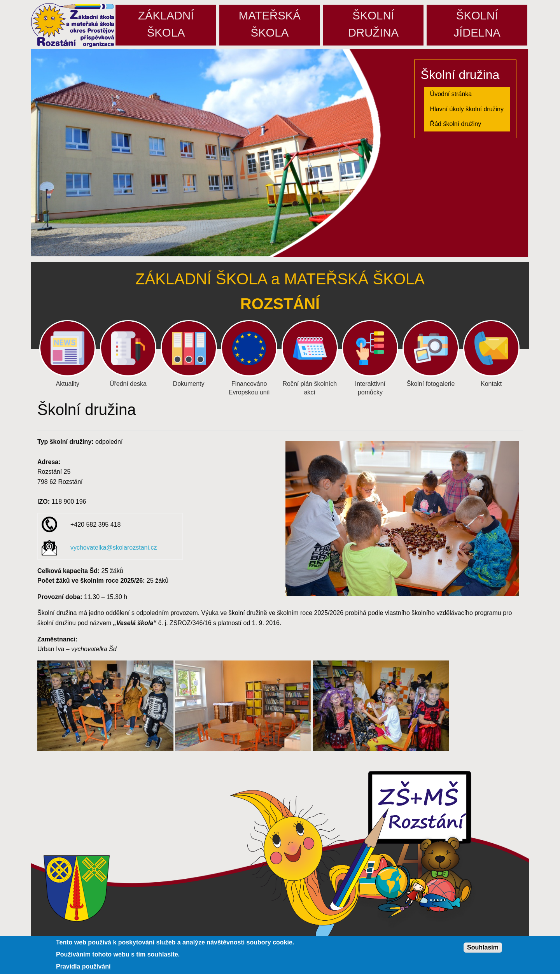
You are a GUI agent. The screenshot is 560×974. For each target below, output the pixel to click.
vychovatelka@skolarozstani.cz (114, 547)
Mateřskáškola (270, 24)
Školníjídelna (477, 24)
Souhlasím (483, 947)
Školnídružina (373, 24)
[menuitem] (467, 94)
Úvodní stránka (451, 94)
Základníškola (166, 24)
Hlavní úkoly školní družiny (467, 109)
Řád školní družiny (456, 124)
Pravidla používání (83, 967)
